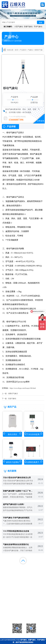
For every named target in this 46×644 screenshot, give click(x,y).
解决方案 (40, 567)
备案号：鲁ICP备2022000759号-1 (13, 602)
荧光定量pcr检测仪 (38, 613)
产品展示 (23, 50)
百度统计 (6, 573)
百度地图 (17, 573)
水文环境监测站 (8, 613)
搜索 (41, 23)
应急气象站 (12, 399)
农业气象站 (38, 610)
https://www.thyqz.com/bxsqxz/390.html (23, 388)
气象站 (30, 50)
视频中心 (17, 570)
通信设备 (8, 616)
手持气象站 (38, 27)
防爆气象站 (28, 27)
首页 (16, 50)
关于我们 (29, 570)
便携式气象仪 (13, 394)
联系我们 (40, 570)
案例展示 (6, 570)
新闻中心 (29, 567)
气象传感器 (23, 610)
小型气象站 (19, 27)
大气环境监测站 (23, 613)
